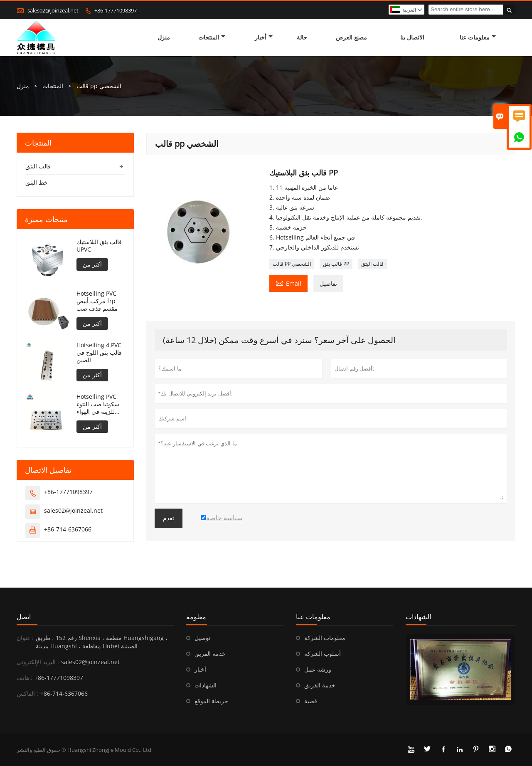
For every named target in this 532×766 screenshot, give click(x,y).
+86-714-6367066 (68, 529)
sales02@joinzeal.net (53, 10)
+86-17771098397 (116, 10)
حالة (302, 37)
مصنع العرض (351, 37)
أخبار (264, 37)
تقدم (169, 518)
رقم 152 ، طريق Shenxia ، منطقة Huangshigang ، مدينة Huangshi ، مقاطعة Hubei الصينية (102, 642)
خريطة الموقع (211, 701)
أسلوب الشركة (323, 654)
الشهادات (206, 685)
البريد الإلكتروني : (38, 662)
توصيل (202, 638)
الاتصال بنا (412, 37)
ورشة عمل (318, 669)
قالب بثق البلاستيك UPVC (99, 246)
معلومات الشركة (325, 638)
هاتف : (25, 678)
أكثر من (92, 264)
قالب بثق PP (336, 264)
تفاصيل (328, 283)
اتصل (24, 617)
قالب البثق (372, 264)
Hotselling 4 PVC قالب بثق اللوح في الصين (99, 353)
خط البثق (37, 182)
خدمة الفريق (210, 654)
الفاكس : (27, 693)
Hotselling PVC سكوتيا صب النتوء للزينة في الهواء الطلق (98, 404)
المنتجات (212, 37)
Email (288, 283)
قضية (311, 701)
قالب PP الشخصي (292, 264)
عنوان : (25, 638)
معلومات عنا (478, 37)
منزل (164, 37)
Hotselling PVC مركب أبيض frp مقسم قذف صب (97, 301)
